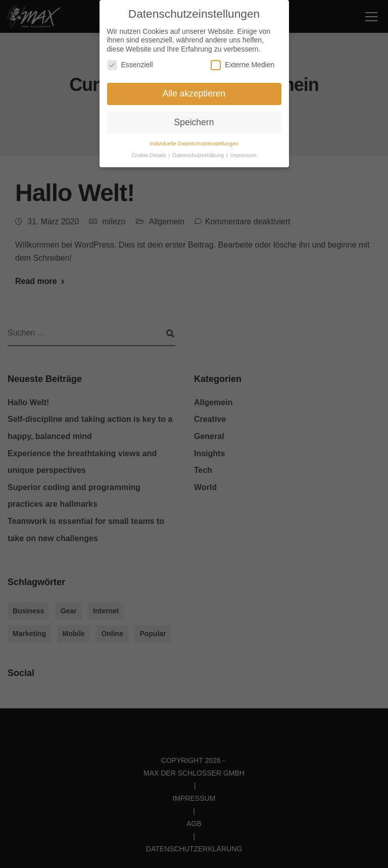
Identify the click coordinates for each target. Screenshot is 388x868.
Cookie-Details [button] (149, 152)
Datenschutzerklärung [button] (199, 152)
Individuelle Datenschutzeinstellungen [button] (194, 140)
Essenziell (130, 62)
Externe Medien (243, 62)
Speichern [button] (194, 119)
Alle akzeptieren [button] (194, 91)
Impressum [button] (244, 152)
